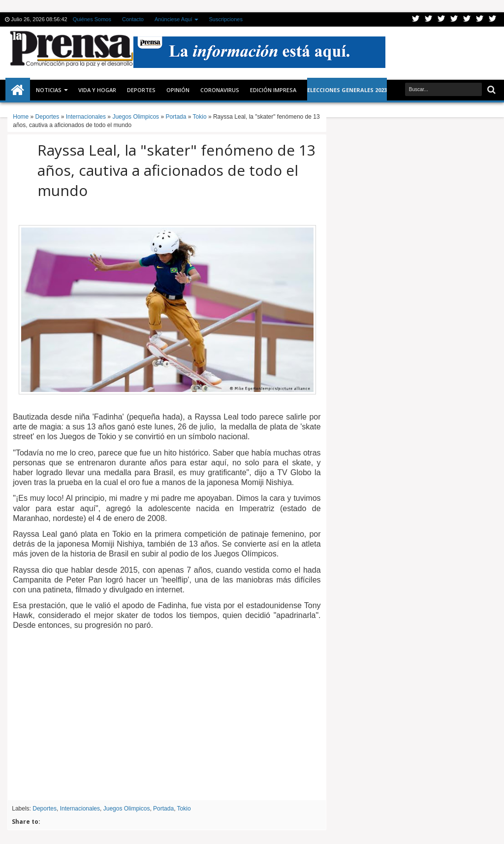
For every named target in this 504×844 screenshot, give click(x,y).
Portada (163, 809)
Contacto (133, 19)
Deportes (141, 90)
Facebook (429, 19)
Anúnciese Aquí (173, 19)
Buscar (490, 90)
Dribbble (480, 19)
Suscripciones (225, 19)
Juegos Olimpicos (127, 809)
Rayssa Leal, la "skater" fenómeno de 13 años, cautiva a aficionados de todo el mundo (176, 170)
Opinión (178, 90)
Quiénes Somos (92, 19)
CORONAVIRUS (220, 90)
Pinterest (493, 19)
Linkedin (467, 19)
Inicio (18, 90)
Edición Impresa (273, 90)
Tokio (184, 809)
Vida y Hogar (97, 90)
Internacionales (80, 809)
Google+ (441, 19)
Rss (454, 19)
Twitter (416, 19)
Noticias (49, 90)
